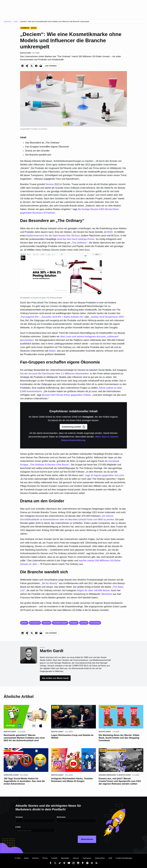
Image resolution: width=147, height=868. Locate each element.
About (26, 858)
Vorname (19, 817)
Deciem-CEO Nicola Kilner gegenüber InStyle (66, 395)
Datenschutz (100, 858)
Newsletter (65, 858)
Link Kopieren (51, 66)
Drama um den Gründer (37, 151)
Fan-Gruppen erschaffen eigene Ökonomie (47, 147)
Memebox (107, 594)
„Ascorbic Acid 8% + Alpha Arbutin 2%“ (62, 317)
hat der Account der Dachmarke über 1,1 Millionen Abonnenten (54, 374)
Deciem (50, 184)
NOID (110, 232)
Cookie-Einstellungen (124, 858)
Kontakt (54, 858)
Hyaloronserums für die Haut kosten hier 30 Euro (53, 236)
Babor (52, 351)
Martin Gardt (10, 732)
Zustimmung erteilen (74, 427)
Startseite (7, 21)
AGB (110, 858)
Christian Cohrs (11, 775)
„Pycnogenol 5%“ (30, 317)
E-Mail (18, 827)
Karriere (35, 858)
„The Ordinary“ (79, 243)
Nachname (61, 817)
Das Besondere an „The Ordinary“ (43, 143)
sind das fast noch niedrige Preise (76, 239)
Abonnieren (87, 839)
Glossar (76, 858)
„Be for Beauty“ (50, 583)
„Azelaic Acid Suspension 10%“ (107, 317)
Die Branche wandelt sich (38, 155)
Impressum (87, 858)
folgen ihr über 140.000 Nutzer (93, 590)
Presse (45, 858)
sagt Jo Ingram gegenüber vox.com (105, 475)
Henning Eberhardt (108, 775)
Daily (16, 21)
